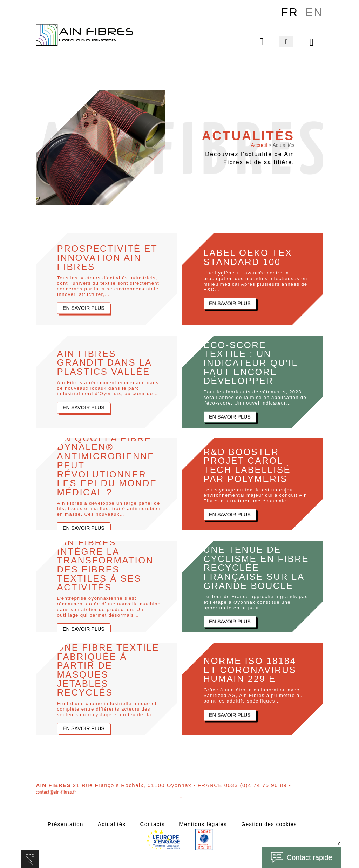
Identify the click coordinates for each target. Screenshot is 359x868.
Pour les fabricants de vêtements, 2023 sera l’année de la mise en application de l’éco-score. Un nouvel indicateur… (255, 397)
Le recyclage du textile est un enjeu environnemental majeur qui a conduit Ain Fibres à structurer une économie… (255, 495)
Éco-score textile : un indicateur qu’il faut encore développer (253, 362)
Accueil (259, 144)
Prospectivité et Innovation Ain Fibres (110, 256)
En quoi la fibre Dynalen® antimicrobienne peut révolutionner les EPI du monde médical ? (110, 464)
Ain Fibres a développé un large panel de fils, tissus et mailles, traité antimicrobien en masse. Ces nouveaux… (109, 509)
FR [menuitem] (289, 13)
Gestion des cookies (269, 823)
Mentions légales (202, 823)
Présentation (65, 823)
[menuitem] (289, 13)
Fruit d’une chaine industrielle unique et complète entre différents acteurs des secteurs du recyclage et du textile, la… (107, 714)
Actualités (111, 823)
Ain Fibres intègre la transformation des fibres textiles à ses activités (108, 564)
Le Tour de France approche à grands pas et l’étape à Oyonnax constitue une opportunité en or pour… (256, 607)
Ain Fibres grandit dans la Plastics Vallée (107, 362)
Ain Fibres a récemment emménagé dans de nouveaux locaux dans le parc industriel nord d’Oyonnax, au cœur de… (108, 388)
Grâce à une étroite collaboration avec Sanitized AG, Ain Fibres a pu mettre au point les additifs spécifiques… (253, 695)
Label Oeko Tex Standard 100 (250, 256)
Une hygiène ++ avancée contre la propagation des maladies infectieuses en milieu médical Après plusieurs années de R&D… (256, 280)
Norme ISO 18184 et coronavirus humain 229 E (252, 669)
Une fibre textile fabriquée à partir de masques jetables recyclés (94, 669)
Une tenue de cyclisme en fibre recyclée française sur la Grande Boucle (251, 567)
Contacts (152, 823)
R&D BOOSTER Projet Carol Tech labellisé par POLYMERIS (249, 464)
